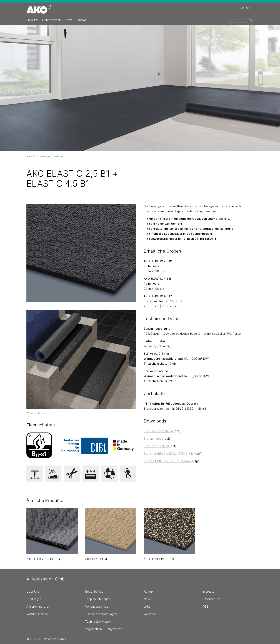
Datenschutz (211, 599)
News (68, 20)
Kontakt (81, 20)
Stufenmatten (153, 439)
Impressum (210, 592)
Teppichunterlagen (98, 599)
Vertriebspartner (38, 614)
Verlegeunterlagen (52, 156)
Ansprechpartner (38, 607)
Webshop (150, 614)
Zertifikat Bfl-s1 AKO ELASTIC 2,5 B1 (169, 454)
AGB (206, 607)
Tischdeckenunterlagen (101, 614)
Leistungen (34, 599)
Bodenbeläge (94, 592)
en (248, 7)
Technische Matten (98, 622)
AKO (32, 156)
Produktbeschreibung (158, 431)
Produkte (33, 20)
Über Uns (33, 592)
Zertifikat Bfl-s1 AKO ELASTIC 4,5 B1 (169, 461)
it (253, 7)
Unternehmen (52, 20)
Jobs (147, 607)
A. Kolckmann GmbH (47, 579)
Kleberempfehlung (156, 446)
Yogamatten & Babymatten (104, 629)
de (242, 7)
